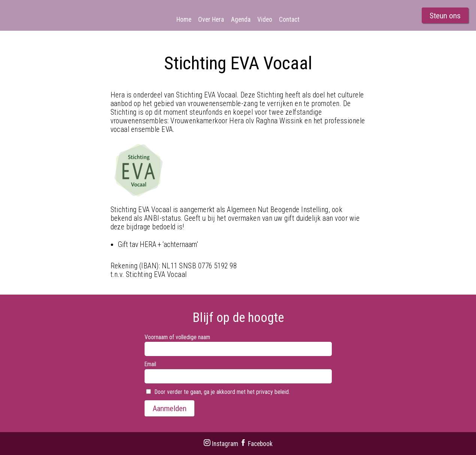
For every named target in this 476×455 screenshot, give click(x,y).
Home (184, 19)
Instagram (221, 444)
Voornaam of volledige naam (177, 337)
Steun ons (445, 16)
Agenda (241, 19)
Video (265, 19)
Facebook (256, 444)
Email (150, 364)
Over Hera (211, 19)
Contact (289, 19)
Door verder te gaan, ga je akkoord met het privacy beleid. (218, 392)
